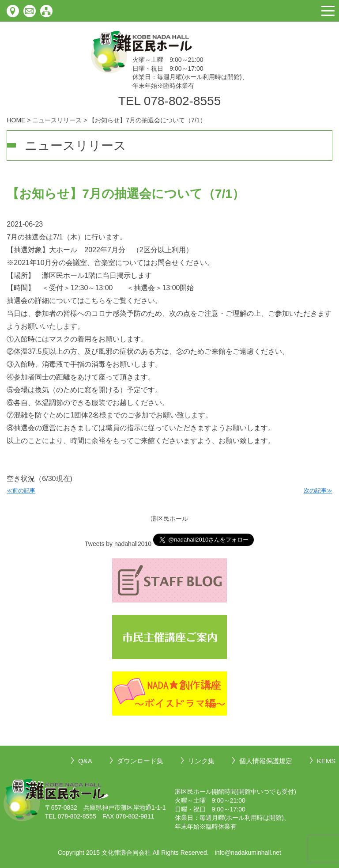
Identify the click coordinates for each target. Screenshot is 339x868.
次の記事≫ (318, 491)
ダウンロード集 (140, 761)
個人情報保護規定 (266, 761)
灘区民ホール (169, 519)
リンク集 (201, 761)
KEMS (326, 761)
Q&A (85, 761)
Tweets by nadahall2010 (118, 544)
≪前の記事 (21, 491)
